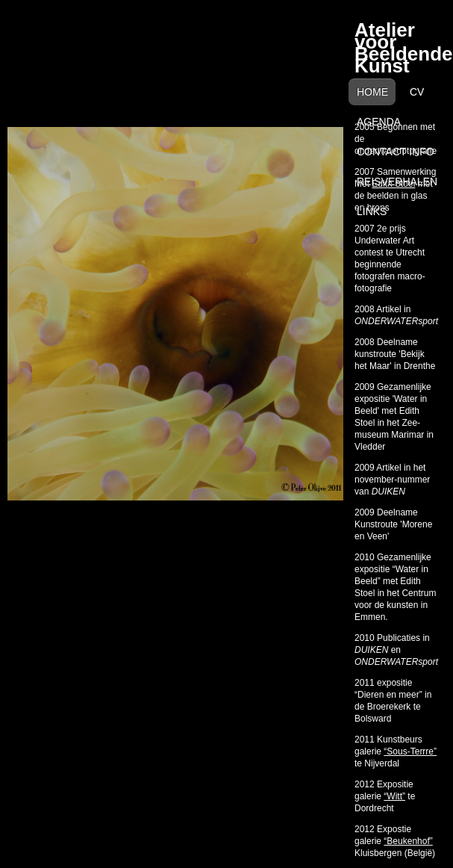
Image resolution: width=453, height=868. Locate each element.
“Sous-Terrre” (410, 751)
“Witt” (394, 796)
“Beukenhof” (408, 841)
